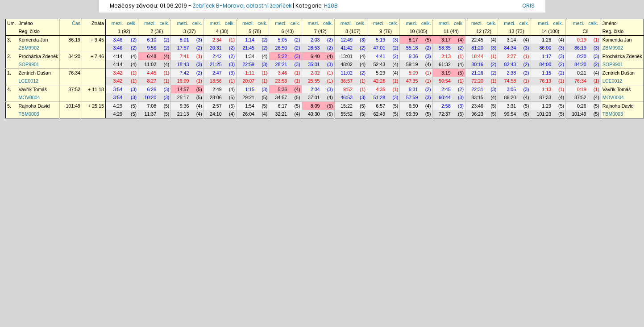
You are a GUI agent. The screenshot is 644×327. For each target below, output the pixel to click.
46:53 (347, 97)
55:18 (412, 48)
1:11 (250, 73)
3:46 (118, 40)
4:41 (380, 56)
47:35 (412, 81)
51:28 (379, 97)
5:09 (413, 73)
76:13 (545, 81)
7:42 (185, 73)
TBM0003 (29, 114)
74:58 (510, 81)
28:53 (314, 48)
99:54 (510, 114)
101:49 (73, 106)
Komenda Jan (33, 40)
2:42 (217, 56)
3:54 (118, 89)
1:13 (546, 89)
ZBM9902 (29, 48)
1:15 (546, 73)
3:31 (511, 106)
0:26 (582, 106)
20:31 (216, 48)
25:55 (314, 81)
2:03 (315, 40)
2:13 (446, 56)
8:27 (152, 81)
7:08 (152, 106)
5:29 (380, 73)
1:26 (546, 40)
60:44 (445, 97)
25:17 (183, 97)
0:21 (582, 73)
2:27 (511, 56)
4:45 (152, 73)
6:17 (283, 106)
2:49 (217, 89)
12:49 (347, 40)
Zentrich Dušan (35, 73)
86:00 (545, 48)
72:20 (477, 81)
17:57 (183, 48)
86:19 (74, 40)
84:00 (545, 64)
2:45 (446, 89)
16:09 (183, 81)
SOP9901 (29, 64)
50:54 (445, 81)
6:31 (413, 89)
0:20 (582, 56)
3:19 (446, 73)
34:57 (281, 97)
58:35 (445, 48)
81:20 (477, 48)
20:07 (248, 81)
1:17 (546, 56)
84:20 (74, 56)
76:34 (74, 73)
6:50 (413, 106)
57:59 (412, 97)
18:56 (216, 81)
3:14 (511, 40)
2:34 (217, 40)
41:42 (347, 48)
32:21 (281, 114)
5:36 (283, 89)
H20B (331, 6)
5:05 (283, 40)
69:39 (412, 114)
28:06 (216, 97)
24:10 (216, 114)
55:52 (347, 114)
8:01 (185, 40)
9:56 (152, 48)
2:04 (315, 89)
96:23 (477, 114)
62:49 (379, 114)
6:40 (315, 56)
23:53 (281, 81)
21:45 (248, 48)
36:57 (347, 81)
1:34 (250, 56)
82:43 (510, 64)
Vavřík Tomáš (33, 89)
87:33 (545, 97)
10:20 (150, 97)
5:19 (380, 40)
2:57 (217, 106)
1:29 (546, 106)
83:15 (477, 97)
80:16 (477, 64)
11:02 (150, 64)
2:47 (217, 73)
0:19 (582, 40)
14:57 (183, 89)
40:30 (314, 114)
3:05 (511, 89)
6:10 (152, 40)
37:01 (314, 97)
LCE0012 (29, 81)
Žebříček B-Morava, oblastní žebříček (242, 6)
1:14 (250, 40)
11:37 (150, 114)
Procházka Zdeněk (39, 56)
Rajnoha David (34, 106)
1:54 (250, 106)
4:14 (118, 56)
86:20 (510, 97)
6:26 (152, 89)
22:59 (248, 64)
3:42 (118, 73)
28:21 (281, 64)
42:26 (379, 81)
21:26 (477, 73)
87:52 (74, 89)
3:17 (446, 40)
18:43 (183, 64)
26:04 (248, 114)
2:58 (446, 106)
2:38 (511, 73)
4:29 (118, 106)
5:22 (283, 56)
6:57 (380, 106)
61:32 (445, 64)
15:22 (347, 106)
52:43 (379, 64)
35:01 (314, 64)
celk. (132, 23)
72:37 (445, 114)
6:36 (413, 56)
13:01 (347, 56)
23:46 (477, 106)
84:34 (510, 48)
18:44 (477, 56)
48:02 (347, 64)
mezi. (117, 23)
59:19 (412, 64)
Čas (76, 23)
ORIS (528, 6)
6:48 (152, 56)
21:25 (216, 64)
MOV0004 (29, 97)
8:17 (413, 40)
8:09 (315, 106)
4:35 (380, 89)
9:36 (185, 106)
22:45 (477, 40)
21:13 (183, 114)
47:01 (379, 48)
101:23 (544, 114)
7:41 (185, 56)
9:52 (348, 89)
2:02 (315, 73)
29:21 (248, 97)
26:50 (281, 48)
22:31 (477, 89)
